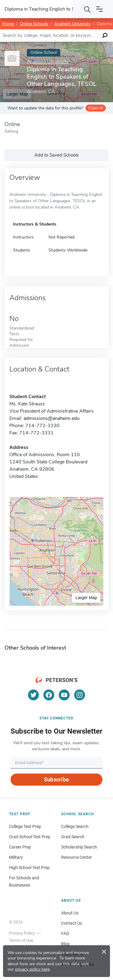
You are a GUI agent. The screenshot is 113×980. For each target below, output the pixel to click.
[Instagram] (80, 695)
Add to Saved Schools (56, 155)
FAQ (65, 933)
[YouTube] (64, 695)
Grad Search (73, 837)
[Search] (87, 9)
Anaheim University (72, 24)
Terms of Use (21, 940)
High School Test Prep (29, 868)
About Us (70, 913)
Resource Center (77, 857)
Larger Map (86, 598)
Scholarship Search (79, 847)
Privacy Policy (22, 933)
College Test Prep (25, 826)
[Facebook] (49, 695)
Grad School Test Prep (30, 837)
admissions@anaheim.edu (52, 418)
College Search (75, 826)
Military (16, 857)
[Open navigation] (99, 9)
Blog (65, 944)
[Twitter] (33, 695)
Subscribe (56, 779)
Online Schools (34, 24)
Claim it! (96, 108)
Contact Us (72, 923)
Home (8, 24)
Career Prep (20, 847)
